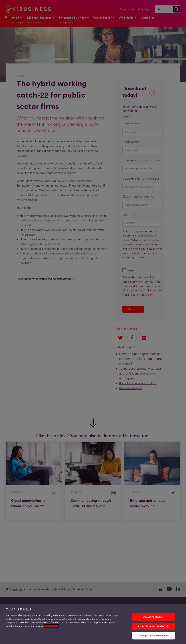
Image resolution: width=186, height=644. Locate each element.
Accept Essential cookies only (153, 628)
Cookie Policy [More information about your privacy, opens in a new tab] (51, 628)
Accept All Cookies (153, 619)
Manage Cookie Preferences (153, 638)
